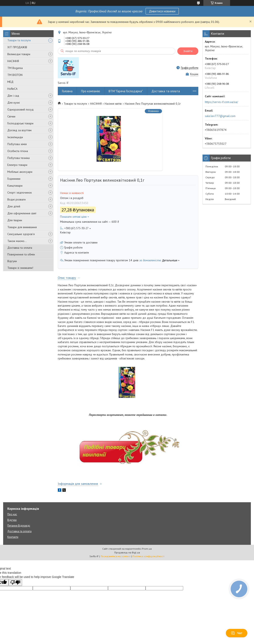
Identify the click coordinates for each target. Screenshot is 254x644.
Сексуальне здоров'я (21, 234)
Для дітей (14, 206)
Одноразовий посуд (20, 109)
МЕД (10, 82)
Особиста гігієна (18, 151)
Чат (237, 633)
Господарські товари (20, 123)
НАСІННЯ (13, 61)
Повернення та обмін (21, 254)
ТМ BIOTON (15, 75)
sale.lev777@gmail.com (220, 116)
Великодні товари (19, 54)
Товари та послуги (19, 40)
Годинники (14, 179)
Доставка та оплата (20, 248)
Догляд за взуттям (19, 130)
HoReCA (12, 89)
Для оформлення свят (22, 213)
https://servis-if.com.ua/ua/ (221, 102)
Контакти (13, 537)
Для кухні (14, 103)
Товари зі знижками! (20, 268)
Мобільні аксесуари (20, 172)
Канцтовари (15, 186)
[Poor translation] (15, 582)
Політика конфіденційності (149, 556)
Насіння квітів (113, 104)
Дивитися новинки (162, 11)
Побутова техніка (18, 158)
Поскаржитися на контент (116, 556)
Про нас (12, 514)
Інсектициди (15, 137)
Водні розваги (16, 199)
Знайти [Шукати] (188, 51)
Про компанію (91, 91)
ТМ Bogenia (15, 68)
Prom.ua (147, 549)
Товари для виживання (22, 227)
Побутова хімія (17, 144)
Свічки (11, 116)
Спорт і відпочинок (20, 193)
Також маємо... (17, 241)
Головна (67, 91)
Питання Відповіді (19, 526)
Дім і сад (13, 96)
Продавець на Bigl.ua (127, 552)
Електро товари (17, 165)
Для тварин (15, 220)
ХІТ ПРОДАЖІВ (17, 47)
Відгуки (12, 261)
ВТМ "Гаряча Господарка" (126, 91)
